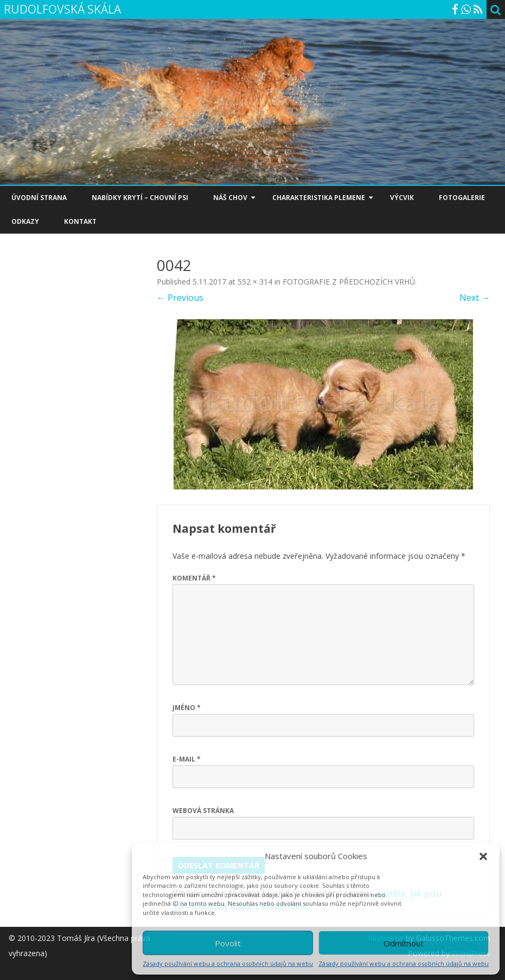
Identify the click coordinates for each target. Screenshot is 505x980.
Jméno (187, 708)
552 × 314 (255, 282)
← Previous (180, 298)
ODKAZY (25, 221)
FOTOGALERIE (462, 198)
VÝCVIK (402, 198)
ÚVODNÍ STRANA (39, 198)
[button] (483, 856)
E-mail (187, 759)
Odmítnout (404, 943)
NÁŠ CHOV (230, 198)
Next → (475, 298)
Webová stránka (203, 811)
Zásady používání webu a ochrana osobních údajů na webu (228, 963)
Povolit (228, 943)
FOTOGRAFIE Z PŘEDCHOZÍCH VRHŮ (349, 282)
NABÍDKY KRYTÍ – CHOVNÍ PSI (140, 198)
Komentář (194, 578)
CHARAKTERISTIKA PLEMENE (319, 198)
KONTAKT (80, 221)
